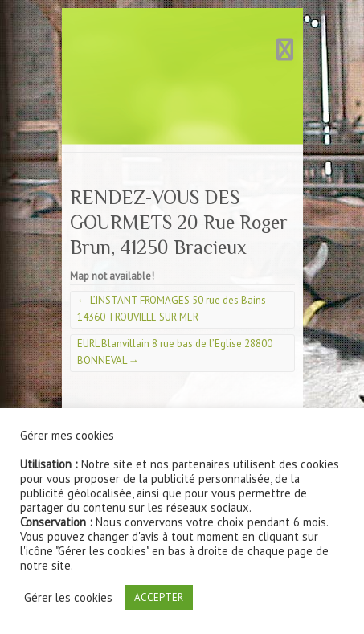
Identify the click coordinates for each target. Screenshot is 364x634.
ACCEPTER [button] (159, 597)
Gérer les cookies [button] (68, 598)
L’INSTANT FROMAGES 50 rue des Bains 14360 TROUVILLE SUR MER (172, 309)
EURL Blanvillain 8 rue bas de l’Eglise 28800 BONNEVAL (175, 352)
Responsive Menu (285, 49)
